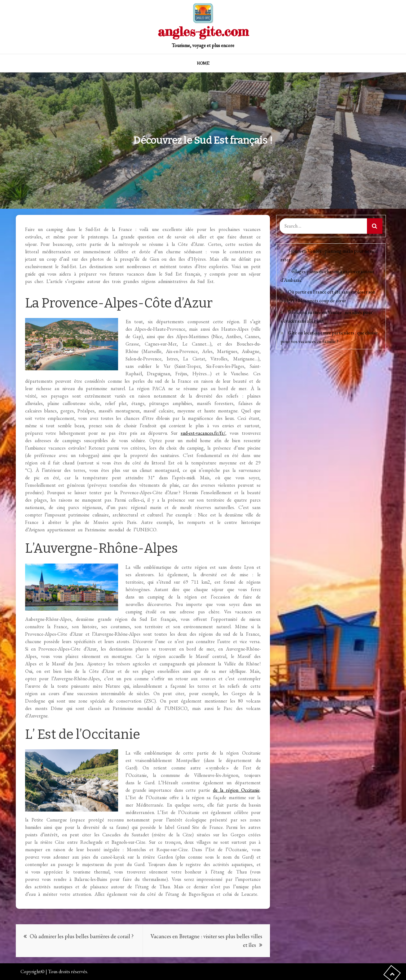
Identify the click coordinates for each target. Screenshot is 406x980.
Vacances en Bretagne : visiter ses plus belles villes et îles (206, 941)
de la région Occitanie (236, 790)
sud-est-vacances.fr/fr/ (203, 433)
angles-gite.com (203, 31)
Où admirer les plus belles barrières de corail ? (82, 936)
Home (203, 63)
